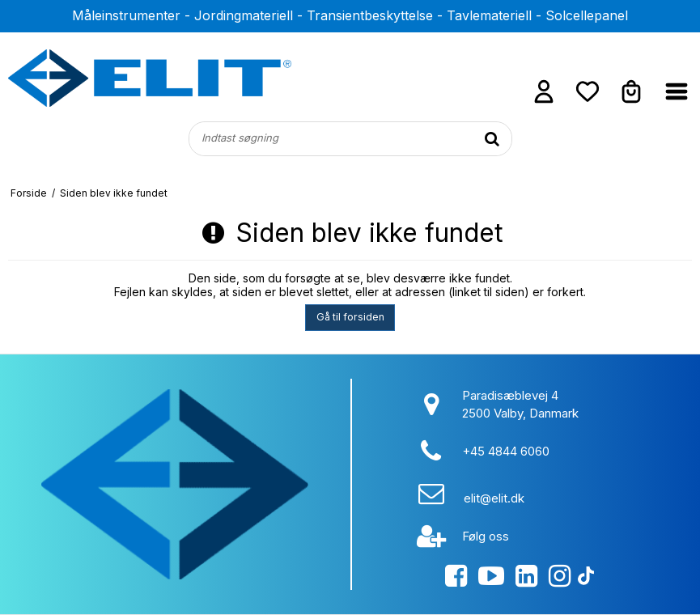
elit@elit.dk (494, 498)
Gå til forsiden (350, 317)
